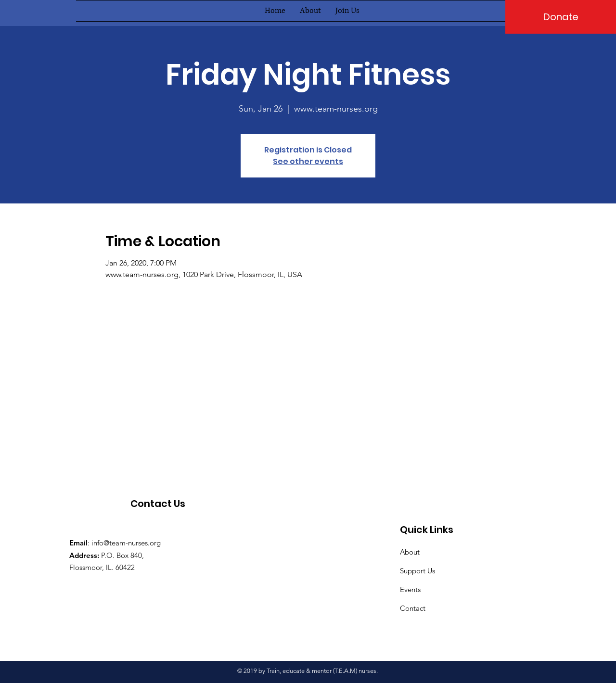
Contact (413, 608)
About (410, 552)
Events (410, 589)
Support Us (417, 571)
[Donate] (561, 17)
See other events (308, 161)
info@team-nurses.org (126, 543)
